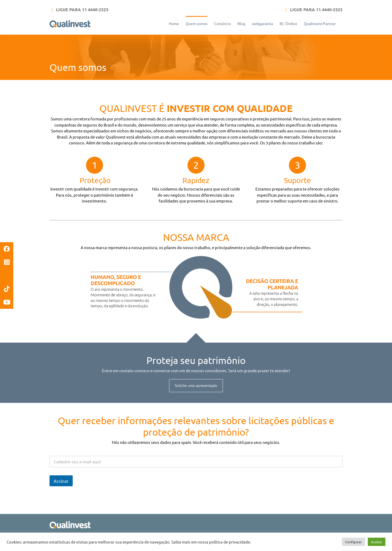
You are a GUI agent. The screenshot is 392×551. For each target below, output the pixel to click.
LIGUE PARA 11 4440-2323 (82, 9)
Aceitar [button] (377, 542)
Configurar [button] (354, 542)
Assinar (61, 481)
